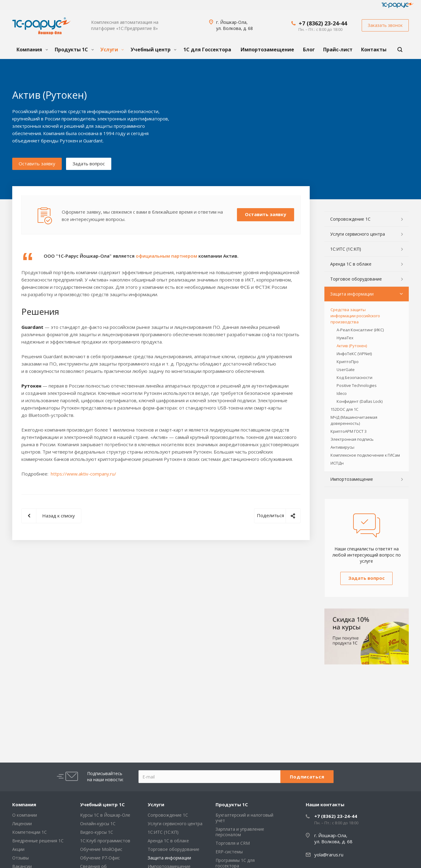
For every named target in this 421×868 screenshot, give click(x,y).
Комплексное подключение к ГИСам (365, 455)
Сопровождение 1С (350, 219)
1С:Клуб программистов (105, 841)
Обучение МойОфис (101, 849)
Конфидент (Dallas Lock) (360, 401)
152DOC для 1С (344, 409)
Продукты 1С (74, 50)
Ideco (342, 393)
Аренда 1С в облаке (351, 264)
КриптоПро (348, 362)
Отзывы (20, 858)
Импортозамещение (267, 50)
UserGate (346, 370)
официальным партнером (166, 256)
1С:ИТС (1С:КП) (346, 249)
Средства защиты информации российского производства (355, 316)
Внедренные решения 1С (38, 841)
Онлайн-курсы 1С (98, 824)
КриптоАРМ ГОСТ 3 (349, 431)
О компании (25, 815)
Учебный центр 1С (102, 804)
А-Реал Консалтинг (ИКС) (360, 330)
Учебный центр (153, 50)
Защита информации (352, 294)
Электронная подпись (352, 439)
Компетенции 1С (30, 832)
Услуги (112, 50)
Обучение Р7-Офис (100, 858)
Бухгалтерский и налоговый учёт (244, 818)
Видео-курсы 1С (97, 832)
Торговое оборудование (356, 279)
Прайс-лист (338, 50)
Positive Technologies (357, 385)
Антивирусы (342, 447)
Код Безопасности (355, 377)
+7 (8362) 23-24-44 (323, 23)
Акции (18, 849)
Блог (309, 50)
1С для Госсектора (207, 50)
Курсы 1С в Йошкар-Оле (105, 815)
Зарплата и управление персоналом (240, 832)
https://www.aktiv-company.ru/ (83, 474)
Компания (32, 50)
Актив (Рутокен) (352, 346)
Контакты (374, 50)
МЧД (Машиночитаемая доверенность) (354, 420)
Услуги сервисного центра (358, 234)
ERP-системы (229, 852)
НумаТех (345, 338)
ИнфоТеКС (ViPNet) (354, 354)
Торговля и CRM (233, 843)
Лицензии (22, 824)
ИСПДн (337, 463)
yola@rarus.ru (329, 855)
